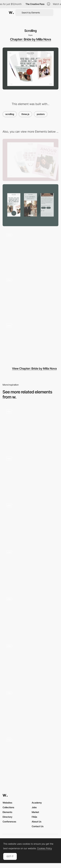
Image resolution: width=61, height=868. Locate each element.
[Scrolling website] (30, 661)
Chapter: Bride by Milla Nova (31, 39)
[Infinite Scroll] (30, 615)
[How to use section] (30, 474)
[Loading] (30, 250)
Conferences (9, 822)
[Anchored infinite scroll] (30, 521)
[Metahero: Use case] (30, 755)
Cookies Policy (44, 848)
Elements (7, 812)
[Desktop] (30, 160)
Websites (7, 803)
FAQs (34, 817)
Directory (7, 817)
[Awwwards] (11, 13)
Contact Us (38, 826)
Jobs (34, 807)
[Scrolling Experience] (30, 568)
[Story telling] (30, 341)
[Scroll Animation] (30, 427)
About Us (37, 822)
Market (35, 812)
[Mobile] (30, 205)
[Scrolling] (30, 708)
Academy (37, 803)
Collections (8, 807)
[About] (30, 296)
